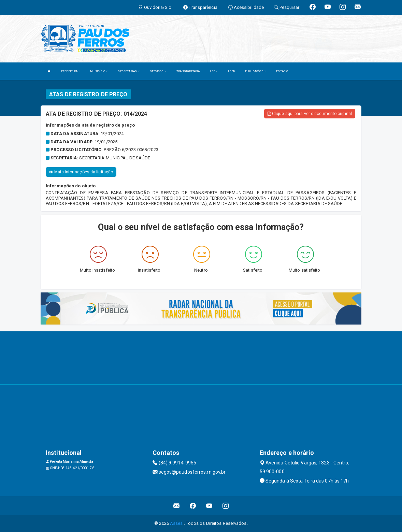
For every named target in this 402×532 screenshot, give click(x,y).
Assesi (177, 523)
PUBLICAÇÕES (255, 71)
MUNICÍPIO (99, 71)
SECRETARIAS (128, 71)
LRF (214, 71)
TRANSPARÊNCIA (188, 71)
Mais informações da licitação (81, 172)
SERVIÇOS (158, 71)
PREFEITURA (70, 71)
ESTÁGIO (282, 71)
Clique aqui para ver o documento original (310, 114)
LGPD (231, 71)
